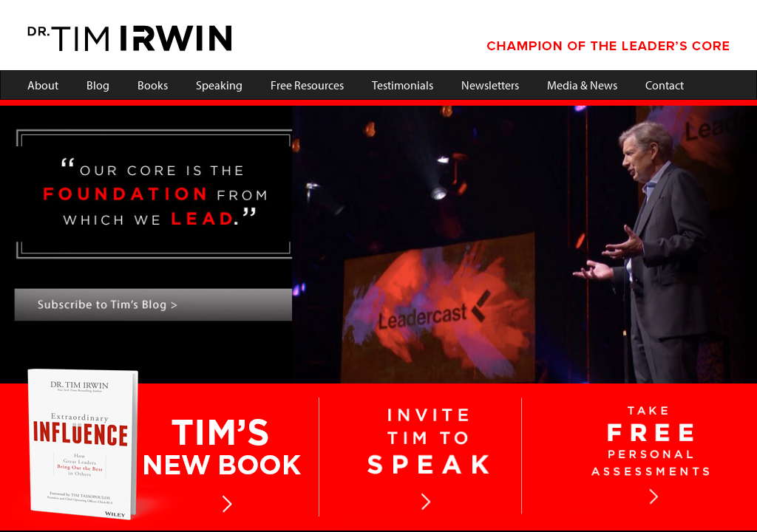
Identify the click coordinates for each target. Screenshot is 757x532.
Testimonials (403, 85)
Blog (98, 85)
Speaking (219, 85)
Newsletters (490, 85)
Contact (665, 85)
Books (153, 85)
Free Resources (307, 85)
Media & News (582, 85)
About (43, 85)
